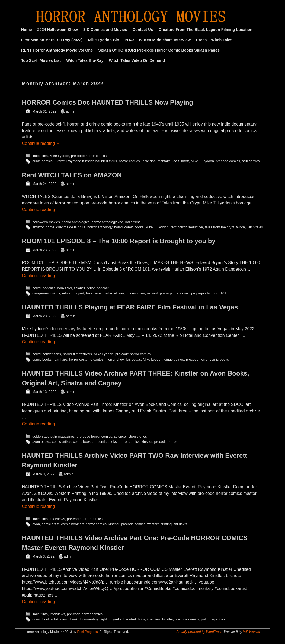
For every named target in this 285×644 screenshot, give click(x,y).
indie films (40, 156)
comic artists (62, 442)
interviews (57, 519)
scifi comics (251, 161)
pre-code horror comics (89, 156)
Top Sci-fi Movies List (41, 60)
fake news (94, 293)
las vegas (134, 359)
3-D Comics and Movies (105, 30)
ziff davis (180, 524)
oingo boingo (174, 359)
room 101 (219, 293)
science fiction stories (131, 436)
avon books (41, 442)
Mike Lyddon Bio (104, 40)
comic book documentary (79, 619)
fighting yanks (111, 619)
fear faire (60, 359)
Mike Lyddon (59, 156)
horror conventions (47, 354)
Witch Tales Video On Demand (137, 60)
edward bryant (73, 293)
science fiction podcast (91, 288)
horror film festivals (77, 354)
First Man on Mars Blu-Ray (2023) (52, 40)
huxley (131, 293)
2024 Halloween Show (57, 30)
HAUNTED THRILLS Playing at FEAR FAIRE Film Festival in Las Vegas (130, 307)
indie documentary (156, 161)
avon (36, 524)
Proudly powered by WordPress (199, 632)
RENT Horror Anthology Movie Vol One (57, 50)
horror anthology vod (108, 222)
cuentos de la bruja (71, 227)
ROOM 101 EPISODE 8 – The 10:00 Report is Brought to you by (119, 241)
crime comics (42, 161)
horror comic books (129, 227)
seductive (196, 227)
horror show (115, 359)
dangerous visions (46, 293)
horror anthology (100, 227)
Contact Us (143, 30)
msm (141, 293)
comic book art (84, 442)
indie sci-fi (64, 288)
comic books (42, 359)
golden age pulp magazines (53, 436)
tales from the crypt (220, 227)
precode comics (228, 161)
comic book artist (45, 619)
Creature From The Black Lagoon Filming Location (206, 30)
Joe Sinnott (180, 161)
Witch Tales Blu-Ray (85, 60)
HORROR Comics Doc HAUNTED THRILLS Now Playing (108, 102)
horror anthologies (76, 222)
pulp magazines (213, 619)
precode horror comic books (207, 359)
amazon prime (43, 227)
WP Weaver (252, 632)
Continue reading (41, 143)
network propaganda (163, 293)
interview (153, 619)
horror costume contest (87, 359)
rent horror (179, 227)
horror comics (129, 161)
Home (27, 30)
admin (71, 111)
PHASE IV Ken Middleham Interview (158, 40)
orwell (185, 293)
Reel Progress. (88, 632)
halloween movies (46, 222)
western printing (159, 524)
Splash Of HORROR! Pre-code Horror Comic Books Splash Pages (159, 50)
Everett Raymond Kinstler (74, 161)
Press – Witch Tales (214, 40)
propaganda (200, 293)
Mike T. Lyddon (202, 161)
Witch (241, 227)
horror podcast (43, 288)
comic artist (50, 524)
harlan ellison (114, 293)
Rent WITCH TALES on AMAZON (72, 175)
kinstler (147, 442)
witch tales (255, 227)
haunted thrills (106, 161)
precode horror (166, 442)
